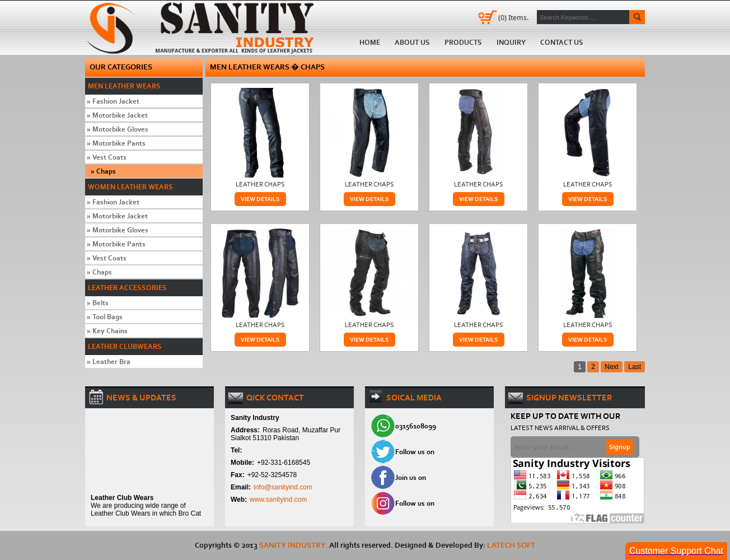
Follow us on (415, 452)
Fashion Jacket (113, 101)
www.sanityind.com (278, 500)
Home (204, 27)
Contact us (562, 42)
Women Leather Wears (130, 187)
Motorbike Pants (116, 143)
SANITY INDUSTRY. (293, 545)
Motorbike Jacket (117, 115)
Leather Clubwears (125, 346)
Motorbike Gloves (118, 129)
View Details (260, 199)
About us (412, 42)
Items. (513, 17)
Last (635, 367)
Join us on (411, 477)
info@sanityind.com (283, 487)
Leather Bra (109, 361)
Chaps (103, 171)
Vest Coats (107, 157)
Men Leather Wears (124, 86)
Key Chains (107, 331)
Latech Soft (511, 545)
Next (612, 367)
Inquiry (511, 42)
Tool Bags (105, 317)
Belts (98, 303)
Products (463, 42)
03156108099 (416, 426)
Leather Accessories (127, 288)
